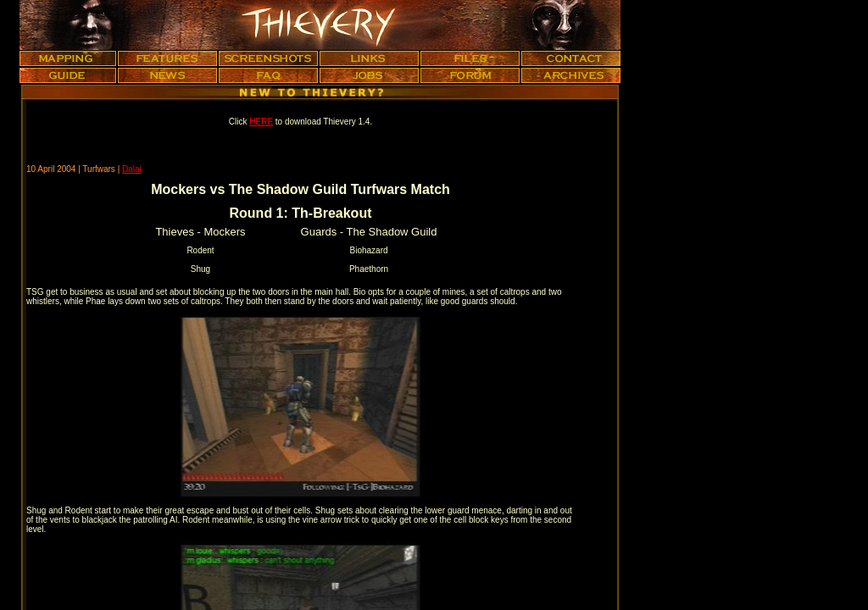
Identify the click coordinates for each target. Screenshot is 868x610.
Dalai (132, 169)
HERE (261, 122)
